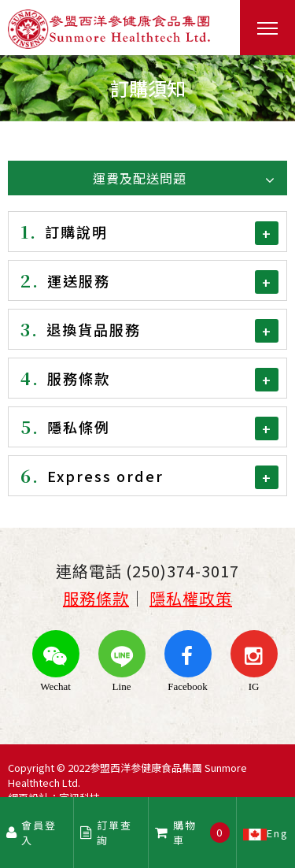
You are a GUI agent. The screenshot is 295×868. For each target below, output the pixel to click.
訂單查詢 (107, 833)
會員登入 (32, 833)
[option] (147, 88)
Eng (266, 833)
